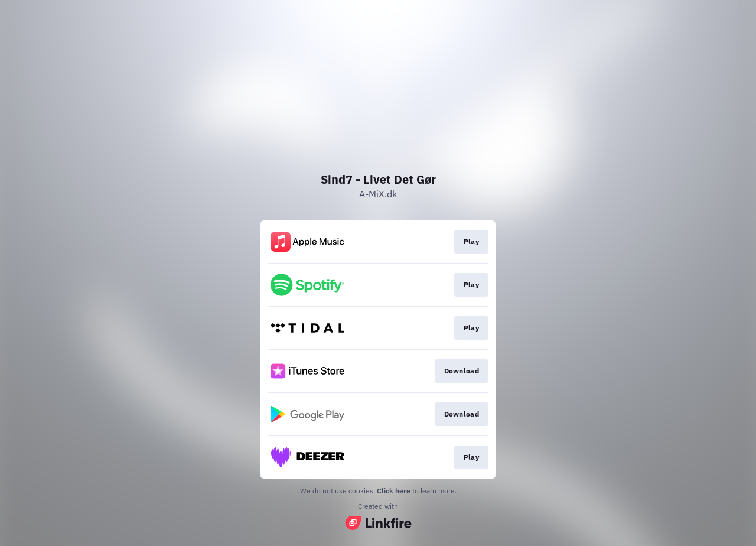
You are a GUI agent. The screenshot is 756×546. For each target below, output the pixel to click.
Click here (394, 491)
